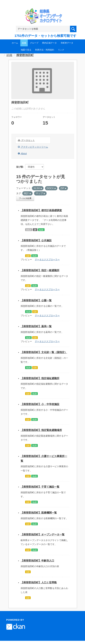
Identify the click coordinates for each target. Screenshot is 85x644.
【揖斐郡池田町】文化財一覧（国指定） (44, 352)
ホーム (15, 43)
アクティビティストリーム (33, 147)
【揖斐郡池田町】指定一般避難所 (40, 270)
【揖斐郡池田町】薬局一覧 (36, 326)
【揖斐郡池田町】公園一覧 (36, 300)
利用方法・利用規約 (45, 50)
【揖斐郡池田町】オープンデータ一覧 (43, 535)
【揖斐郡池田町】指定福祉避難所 (40, 378)
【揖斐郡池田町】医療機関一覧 (39, 513)
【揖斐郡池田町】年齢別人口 (37, 561)
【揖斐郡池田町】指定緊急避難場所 (41, 430)
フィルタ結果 (25, 198)
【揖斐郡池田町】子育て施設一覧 (40, 487)
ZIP (35, 230)
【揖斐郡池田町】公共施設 (36, 240)
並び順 (20, 167)
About (22, 153)
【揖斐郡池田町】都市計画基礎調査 (41, 210)
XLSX (41, 230)
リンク (61, 50)
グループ (34, 43)
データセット (26, 140)
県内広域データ (49, 43)
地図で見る (26, 50)
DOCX (29, 230)
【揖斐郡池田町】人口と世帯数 (39, 582)
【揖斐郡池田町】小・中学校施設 (40, 404)
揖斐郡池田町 (25, 55)
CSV (28, 256)
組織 (24, 43)
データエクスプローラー (47, 259)
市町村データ (67, 43)
